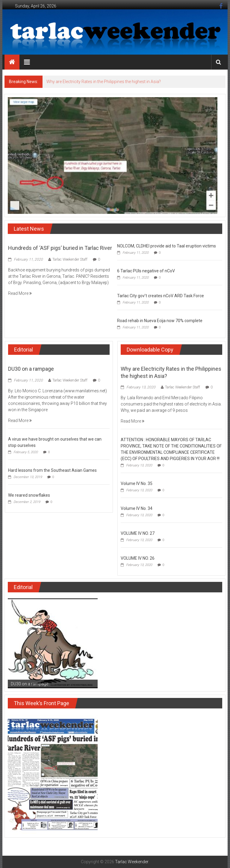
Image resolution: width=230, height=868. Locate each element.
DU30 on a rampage (31, 369)
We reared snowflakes (29, 495)
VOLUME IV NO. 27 (138, 533)
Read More (20, 293)
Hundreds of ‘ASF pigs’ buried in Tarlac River (60, 248)
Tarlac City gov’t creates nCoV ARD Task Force (161, 296)
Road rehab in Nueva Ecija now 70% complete (160, 321)
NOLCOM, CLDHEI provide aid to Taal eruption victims (167, 246)
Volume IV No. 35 (137, 483)
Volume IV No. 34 (137, 508)
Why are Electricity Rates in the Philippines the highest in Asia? (104, 82)
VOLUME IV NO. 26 (138, 558)
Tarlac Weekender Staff (70, 259)
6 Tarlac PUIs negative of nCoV (146, 271)
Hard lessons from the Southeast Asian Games (52, 470)
